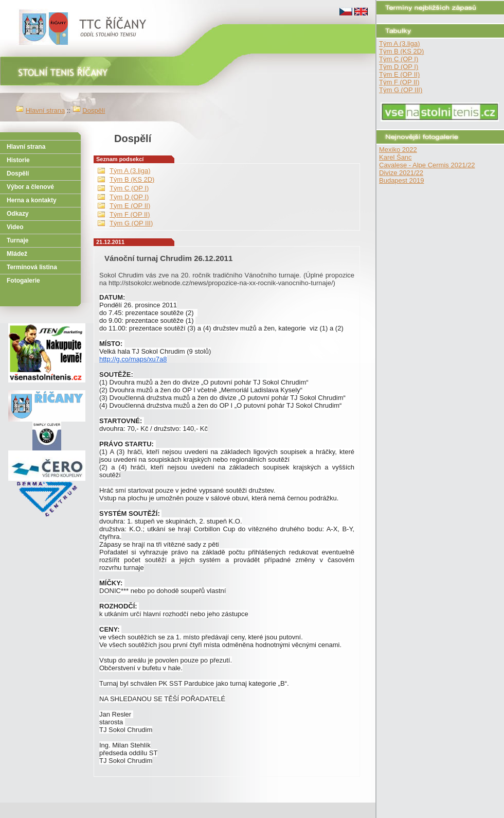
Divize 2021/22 (401, 173)
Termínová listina (32, 267)
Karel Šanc (395, 157)
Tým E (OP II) (399, 74)
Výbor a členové (30, 187)
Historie (18, 160)
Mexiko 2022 (398, 150)
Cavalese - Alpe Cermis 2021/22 (427, 165)
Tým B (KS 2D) (401, 51)
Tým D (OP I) (399, 67)
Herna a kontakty (32, 200)
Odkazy (18, 214)
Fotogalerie (23, 281)
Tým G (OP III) (401, 90)
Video (15, 227)
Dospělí (94, 110)
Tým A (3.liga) (399, 43)
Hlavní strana (46, 110)
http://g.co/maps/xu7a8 (133, 359)
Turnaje (17, 240)
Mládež (17, 254)
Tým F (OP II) (399, 82)
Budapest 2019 (401, 180)
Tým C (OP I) (399, 59)
